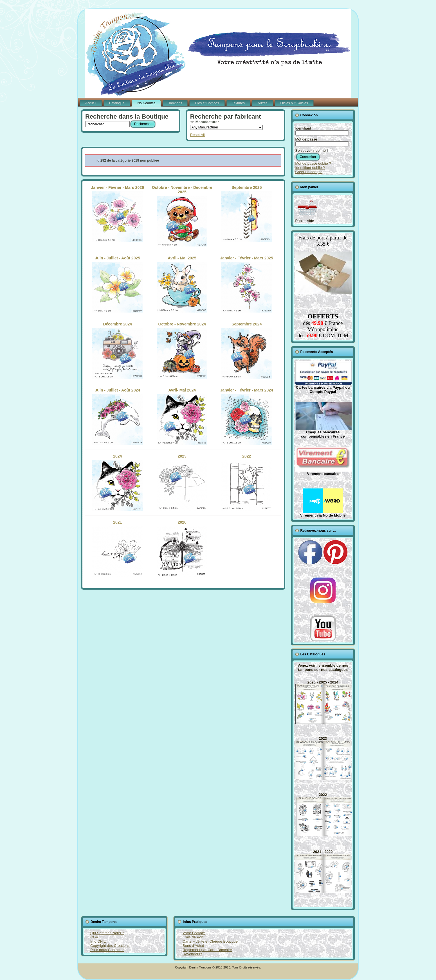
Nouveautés (146, 103)
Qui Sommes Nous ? (107, 933)
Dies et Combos (207, 103)
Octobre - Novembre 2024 (182, 350)
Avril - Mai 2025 (182, 284)
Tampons (175, 103)
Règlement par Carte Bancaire (207, 950)
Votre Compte (194, 933)
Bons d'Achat (193, 946)
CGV (94, 937)
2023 (182, 482)
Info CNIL (98, 941)
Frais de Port (193, 937)
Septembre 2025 (247, 214)
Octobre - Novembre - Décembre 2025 (182, 216)
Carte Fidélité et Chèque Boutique (210, 941)
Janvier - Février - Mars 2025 (247, 284)
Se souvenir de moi (311, 150)
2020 (182, 548)
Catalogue (117, 103)
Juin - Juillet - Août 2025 (118, 284)
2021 (118, 548)
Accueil (91, 103)
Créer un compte (309, 172)
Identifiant (303, 128)
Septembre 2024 (247, 350)
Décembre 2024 (118, 350)
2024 (118, 482)
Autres (263, 103)
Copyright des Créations (110, 946)
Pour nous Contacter (107, 950)
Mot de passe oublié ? (313, 163)
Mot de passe (306, 139)
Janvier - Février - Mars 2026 (118, 214)
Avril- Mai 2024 (182, 416)
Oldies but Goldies (294, 103)
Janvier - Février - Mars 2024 (247, 416)
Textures (238, 103)
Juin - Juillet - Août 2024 (118, 416)
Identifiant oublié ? (310, 168)
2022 (247, 482)
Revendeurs (192, 954)
